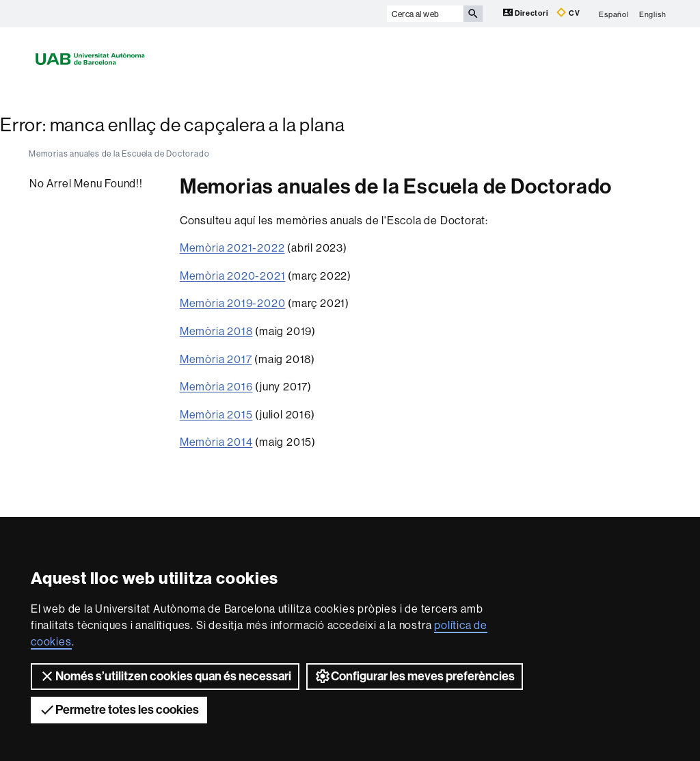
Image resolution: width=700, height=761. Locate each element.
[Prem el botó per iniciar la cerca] (473, 14)
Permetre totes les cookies (119, 710)
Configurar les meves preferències (415, 676)
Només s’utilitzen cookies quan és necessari (165, 676)
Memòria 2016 (216, 386)
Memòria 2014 (216, 442)
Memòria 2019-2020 (233, 303)
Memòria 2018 (216, 331)
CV (568, 13)
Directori (527, 13)
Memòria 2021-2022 (232, 248)
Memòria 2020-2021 (233, 276)
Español (614, 14)
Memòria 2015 (216, 414)
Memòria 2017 (216, 359)
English (653, 14)
